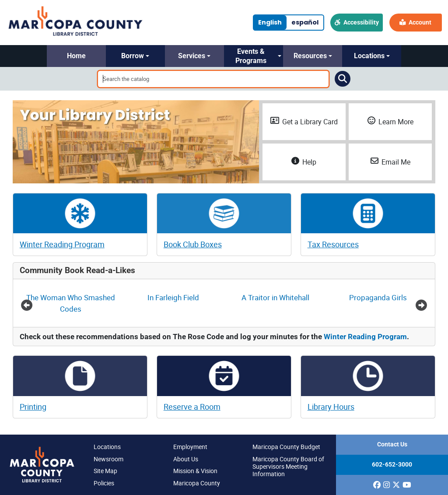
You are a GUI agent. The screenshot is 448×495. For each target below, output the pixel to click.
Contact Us (392, 444)
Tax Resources (333, 244)
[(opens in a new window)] (377, 485)
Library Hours (331, 407)
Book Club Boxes (193, 244)
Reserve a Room (192, 407)
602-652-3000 (392, 465)
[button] (76, 56)
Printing (33, 407)
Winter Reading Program (62, 244)
